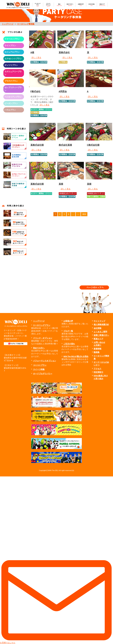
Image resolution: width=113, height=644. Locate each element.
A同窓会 (63, 91)
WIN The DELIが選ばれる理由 (76, 356)
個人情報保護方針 (101, 324)
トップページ (8, 24)
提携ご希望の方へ (101, 335)
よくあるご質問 (100, 332)
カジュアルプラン (12, 52)
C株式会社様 (93, 145)
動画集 (97, 352)
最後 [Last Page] (84, 214)
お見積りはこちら (56, 560)
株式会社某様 (65, 145)
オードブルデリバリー (43, 374)
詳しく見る (36, 58)
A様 (32, 52)
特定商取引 (99, 372)
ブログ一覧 (68, 331)
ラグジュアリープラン (13, 73)
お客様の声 (68, 321)
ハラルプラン (10, 110)
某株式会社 (64, 52)
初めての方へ (39, 348)
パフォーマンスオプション (45, 361)
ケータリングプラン (42, 325)
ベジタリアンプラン (13, 97)
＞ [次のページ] (78, 214)
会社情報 (98, 328)
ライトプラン (10, 46)
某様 (61, 184)
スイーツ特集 (39, 369)
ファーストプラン (12, 39)
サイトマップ (99, 321)
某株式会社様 (37, 145)
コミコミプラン (40, 365)
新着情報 (98, 349)
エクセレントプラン (13, 59)
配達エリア (99, 339)
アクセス (98, 369)
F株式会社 (35, 91)
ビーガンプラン (11, 103)
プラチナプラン (11, 81)
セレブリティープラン (13, 89)
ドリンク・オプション (43, 338)
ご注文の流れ (69, 344)
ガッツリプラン (11, 65)
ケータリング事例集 (26, 24)
